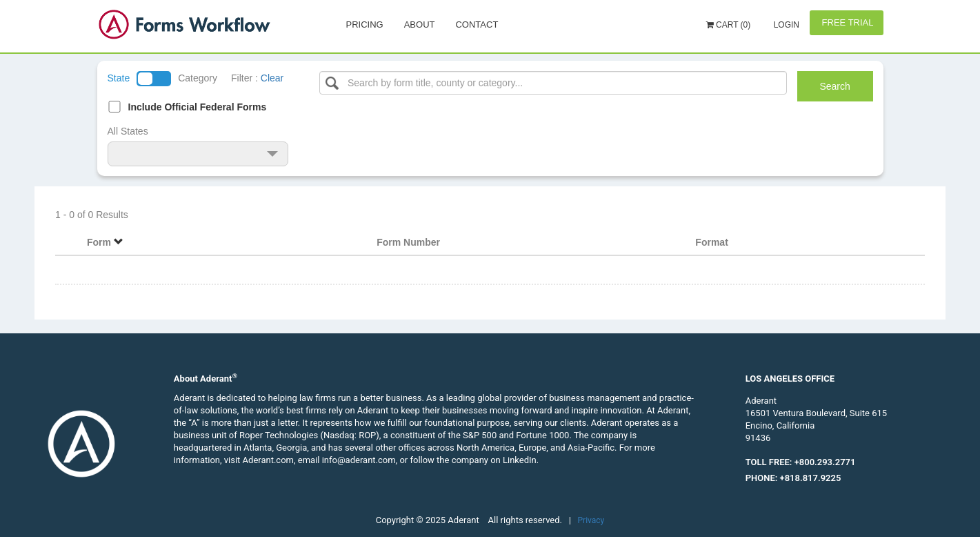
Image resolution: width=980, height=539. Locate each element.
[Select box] (553, 83)
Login (785, 25)
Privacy (591, 520)
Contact (477, 24)
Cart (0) (729, 25)
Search (834, 86)
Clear (272, 78)
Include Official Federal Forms (198, 107)
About (420, 24)
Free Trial (847, 22)
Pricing (365, 24)
